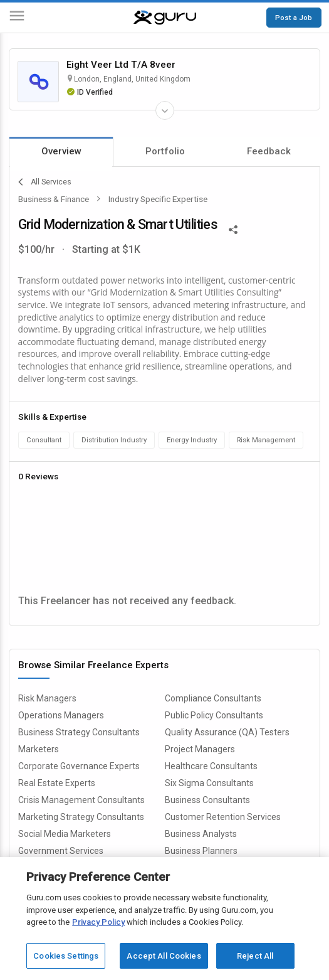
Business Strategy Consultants (79, 732)
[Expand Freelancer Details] (165, 110)
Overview (61, 151)
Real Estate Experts (57, 783)
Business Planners (201, 851)
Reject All (255, 956)
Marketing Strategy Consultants (81, 817)
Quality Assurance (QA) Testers (227, 732)
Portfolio (165, 151)
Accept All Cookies (164, 956)
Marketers (39, 749)
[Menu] (17, 18)
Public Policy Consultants (214, 715)
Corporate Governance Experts (79, 766)
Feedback (269, 151)
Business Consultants (207, 800)
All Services (45, 182)
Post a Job (294, 18)
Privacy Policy (98, 922)
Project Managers (200, 749)
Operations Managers (61, 715)
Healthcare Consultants (211, 766)
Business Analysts (201, 834)
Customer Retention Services (223, 817)
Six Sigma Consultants (209, 783)
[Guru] (165, 18)
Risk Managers (47, 698)
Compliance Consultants (213, 698)
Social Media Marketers (65, 834)
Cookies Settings (66, 956)
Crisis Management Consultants (81, 800)
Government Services (61, 851)
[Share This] (233, 228)
